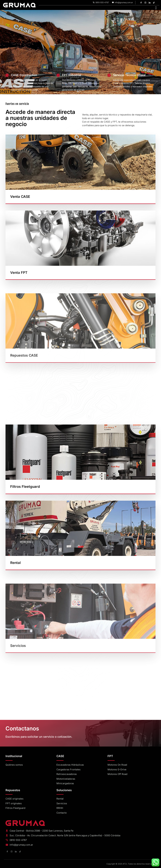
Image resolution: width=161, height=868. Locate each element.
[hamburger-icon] (156, 8)
